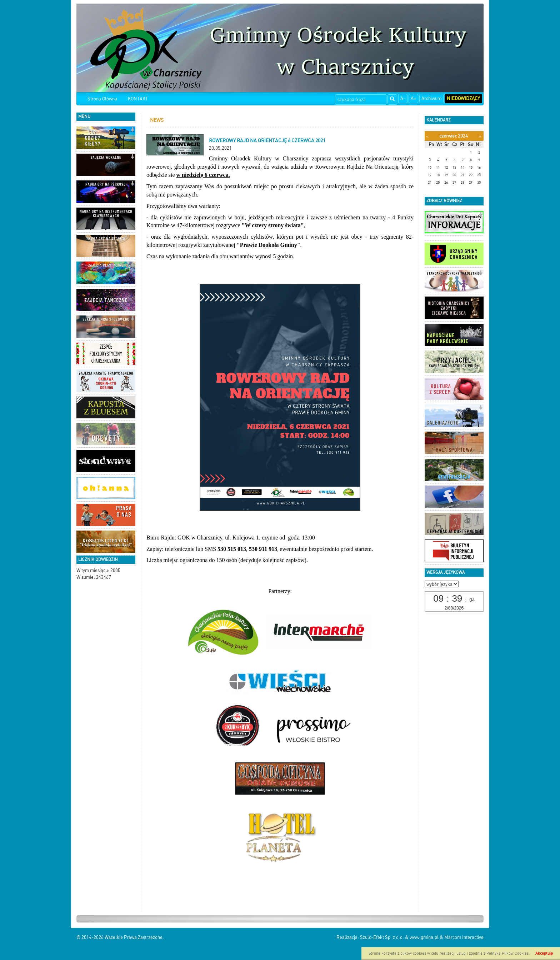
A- (403, 98)
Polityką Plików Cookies (507, 953)
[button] (132, 130)
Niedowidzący (463, 98)
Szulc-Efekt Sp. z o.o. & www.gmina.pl (399, 937)
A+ (413, 98)
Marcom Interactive (464, 937)
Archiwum (431, 98)
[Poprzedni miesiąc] (427, 136)
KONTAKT (138, 99)
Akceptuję (544, 953)
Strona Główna (102, 99)
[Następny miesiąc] (480, 136)
